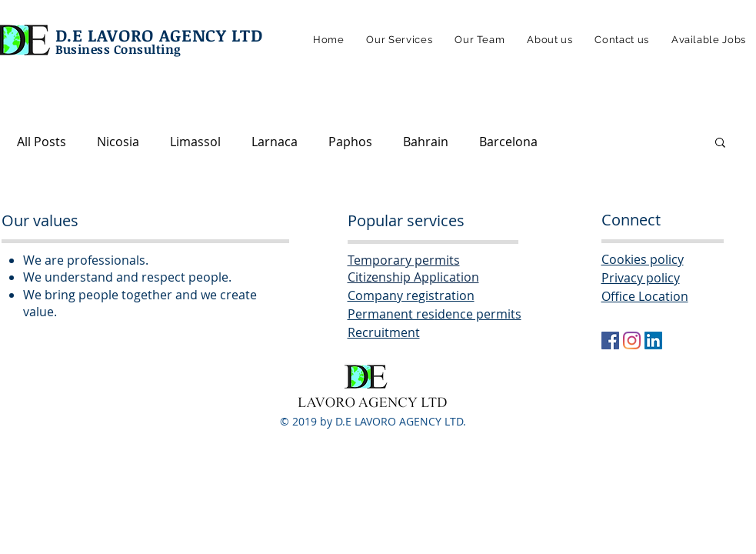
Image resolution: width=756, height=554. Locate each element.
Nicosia (118, 142)
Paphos (350, 142)
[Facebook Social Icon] (610, 340)
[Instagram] (632, 340)
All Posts (42, 142)
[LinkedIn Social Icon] (653, 340)
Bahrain (426, 142)
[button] (720, 144)
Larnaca (275, 142)
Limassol (195, 142)
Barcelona (508, 142)
